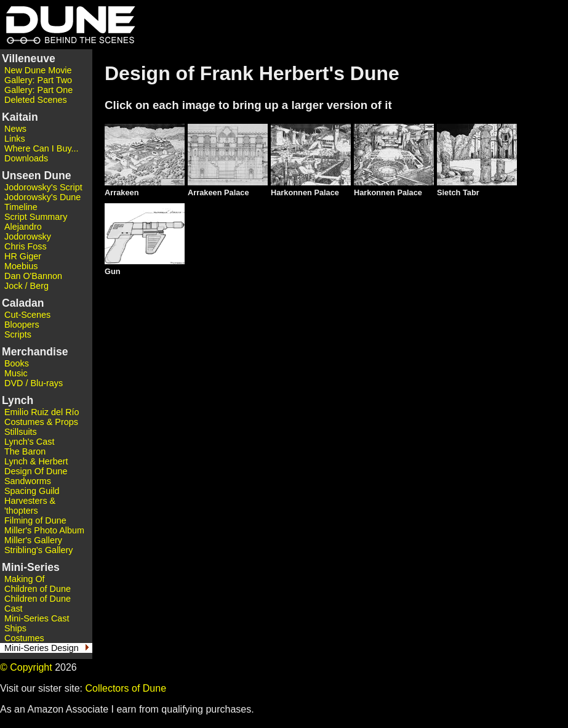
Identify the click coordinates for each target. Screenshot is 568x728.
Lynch (18, 400)
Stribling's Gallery (39, 550)
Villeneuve (29, 59)
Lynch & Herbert (36, 461)
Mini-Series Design (42, 648)
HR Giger (23, 256)
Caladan (23, 303)
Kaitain (20, 117)
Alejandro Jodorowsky (28, 232)
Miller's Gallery (33, 540)
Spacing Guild (32, 491)
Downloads (26, 158)
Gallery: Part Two (38, 80)
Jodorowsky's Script (43, 187)
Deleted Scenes (36, 100)
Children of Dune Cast (38, 604)
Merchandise (35, 352)
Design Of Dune (36, 471)
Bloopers (22, 325)
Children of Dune (38, 589)
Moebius (21, 266)
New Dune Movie (38, 70)
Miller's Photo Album (44, 530)
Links (15, 139)
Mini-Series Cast (37, 618)
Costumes (24, 638)
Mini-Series (31, 567)
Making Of (25, 579)
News (15, 129)
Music (16, 373)
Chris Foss (26, 246)
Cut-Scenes (27, 315)
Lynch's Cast (29, 442)
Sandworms (28, 481)
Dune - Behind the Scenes (68, 25)
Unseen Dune (36, 176)
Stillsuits (21, 432)
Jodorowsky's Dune (42, 197)
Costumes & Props (41, 422)
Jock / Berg (26, 286)
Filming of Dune (35, 520)
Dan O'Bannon (33, 276)
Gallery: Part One (38, 90)
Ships (15, 628)
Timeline (21, 207)
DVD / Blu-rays (34, 383)
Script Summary (36, 217)
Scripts (18, 334)
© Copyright (26, 667)
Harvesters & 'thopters (30, 506)
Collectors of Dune (126, 688)
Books (17, 363)
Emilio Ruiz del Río (42, 412)
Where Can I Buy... (42, 148)
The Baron (25, 451)
